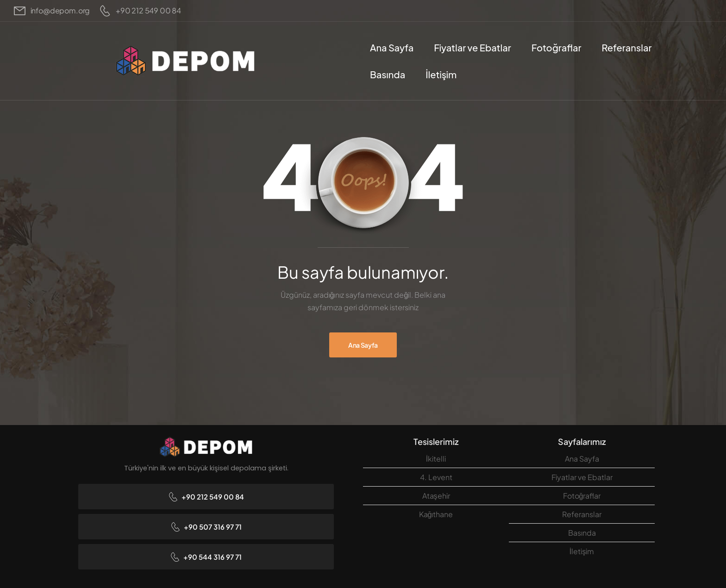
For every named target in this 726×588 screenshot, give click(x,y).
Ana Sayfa (392, 47)
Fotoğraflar (557, 47)
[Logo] (185, 61)
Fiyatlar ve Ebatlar (473, 47)
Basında (388, 74)
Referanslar (626, 47)
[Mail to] (52, 11)
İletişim (441, 74)
